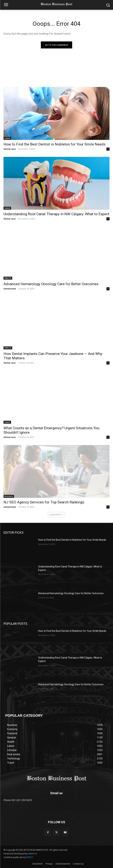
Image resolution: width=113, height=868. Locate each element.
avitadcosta (10, 289)
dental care (10, 149)
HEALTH (8, 278)
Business (9, 496)
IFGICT (30, 857)
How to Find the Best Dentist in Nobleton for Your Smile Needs (54, 144)
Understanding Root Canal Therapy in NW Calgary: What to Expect (56, 214)
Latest (7, 138)
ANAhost (33, 853)
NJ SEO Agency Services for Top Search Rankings (44, 502)
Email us (57, 793)
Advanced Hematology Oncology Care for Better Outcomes (51, 284)
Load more (57, 515)
